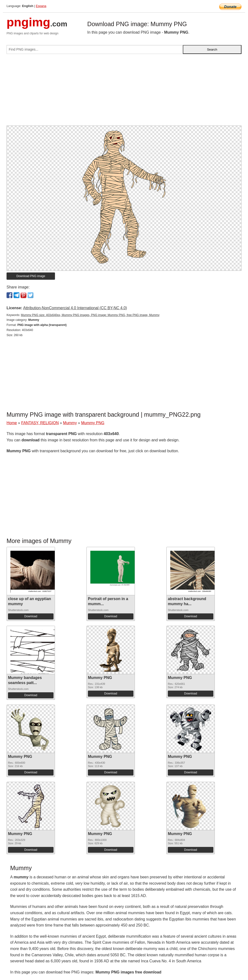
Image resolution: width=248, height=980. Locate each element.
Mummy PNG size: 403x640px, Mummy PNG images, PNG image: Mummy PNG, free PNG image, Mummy (90, 315)
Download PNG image (31, 276)
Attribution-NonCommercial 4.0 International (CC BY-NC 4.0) (75, 308)
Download (31, 616)
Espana (41, 6)
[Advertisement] (124, 92)
